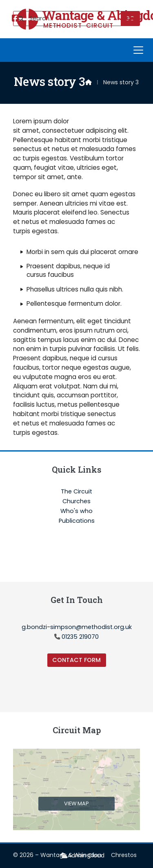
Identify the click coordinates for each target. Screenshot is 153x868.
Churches (76, 502)
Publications (77, 521)
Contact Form (76, 660)
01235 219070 (80, 637)
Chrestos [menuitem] (124, 855)
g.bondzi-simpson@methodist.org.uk (77, 627)
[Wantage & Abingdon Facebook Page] (16, 19)
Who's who (76, 511)
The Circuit (76, 492)
